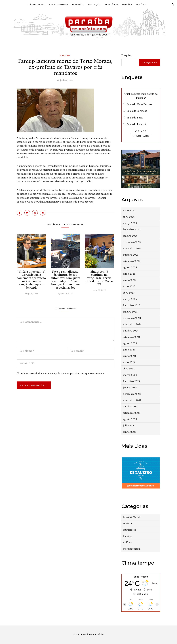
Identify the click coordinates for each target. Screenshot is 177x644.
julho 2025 (129, 274)
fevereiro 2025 (131, 305)
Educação (94, 5)
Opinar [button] (141, 131)
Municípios (112, 5)
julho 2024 (129, 350)
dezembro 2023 (132, 394)
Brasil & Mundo (59, 5)
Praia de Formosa (137, 111)
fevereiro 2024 (132, 381)
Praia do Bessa (135, 118)
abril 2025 (129, 293)
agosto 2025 (130, 267)
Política (142, 5)
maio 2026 (129, 211)
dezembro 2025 (132, 242)
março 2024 (130, 375)
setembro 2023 (132, 413)
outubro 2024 (131, 331)
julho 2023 (129, 426)
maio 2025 (129, 286)
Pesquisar (127, 55)
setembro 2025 (131, 261)
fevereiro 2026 (132, 230)
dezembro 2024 (132, 318)
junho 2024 (130, 356)
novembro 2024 (132, 324)
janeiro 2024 (130, 388)
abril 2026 (129, 217)
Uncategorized (131, 549)
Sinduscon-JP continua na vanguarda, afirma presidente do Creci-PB (99, 278)
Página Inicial (36, 5)
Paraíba (127, 5)
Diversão (78, 5)
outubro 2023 (131, 407)
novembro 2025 (132, 248)
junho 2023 (130, 432)
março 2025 (130, 299)
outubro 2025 (131, 255)
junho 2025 (129, 280)
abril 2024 (129, 369)
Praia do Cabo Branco (139, 104)
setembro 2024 (132, 337)
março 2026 (130, 223)
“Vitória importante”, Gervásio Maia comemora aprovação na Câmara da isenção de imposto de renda (31, 280)
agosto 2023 (130, 419)
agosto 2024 (130, 343)
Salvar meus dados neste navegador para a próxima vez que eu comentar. (63, 374)
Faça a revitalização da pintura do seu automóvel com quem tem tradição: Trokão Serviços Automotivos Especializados (65, 280)
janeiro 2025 (130, 312)
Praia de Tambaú (136, 124)
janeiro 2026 (130, 236)
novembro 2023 (132, 400)
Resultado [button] (141, 136)
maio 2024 (129, 362)
